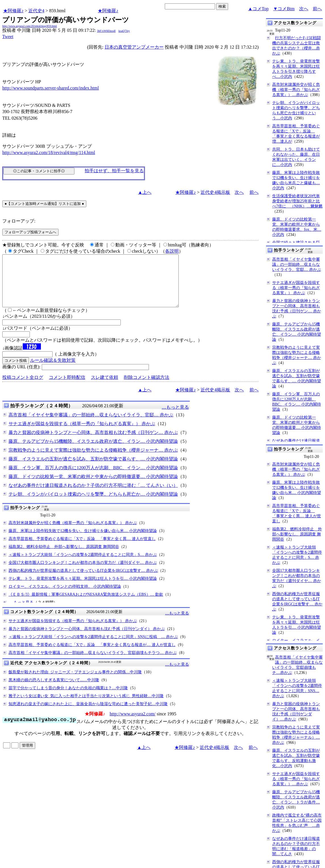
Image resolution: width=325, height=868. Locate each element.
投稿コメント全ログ (23, 388)
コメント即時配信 (67, 388)
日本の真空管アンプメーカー (134, 47)
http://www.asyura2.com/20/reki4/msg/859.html (30, 26)
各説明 (172, 251)
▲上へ (145, 192)
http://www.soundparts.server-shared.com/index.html (51, 88)
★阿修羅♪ (13, 11)
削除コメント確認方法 (147, 388)
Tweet (8, 37)
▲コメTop (258, 9)
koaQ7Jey (124, 31)
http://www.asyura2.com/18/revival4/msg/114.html (49, 152)
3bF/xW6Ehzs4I (106, 31)
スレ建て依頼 (105, 388)
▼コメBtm (284, 9)
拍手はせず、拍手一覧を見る (114, 171)
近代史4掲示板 (215, 192)
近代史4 (36, 11)
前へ (317, 9)
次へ (304, 9)
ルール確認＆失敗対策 (53, 370)
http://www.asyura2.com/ (133, 724)
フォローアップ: (19, 221)
